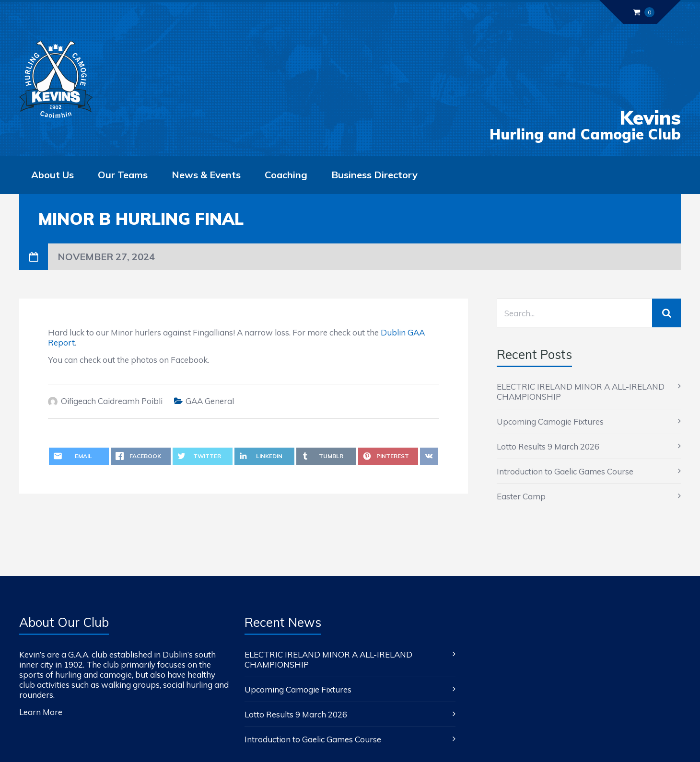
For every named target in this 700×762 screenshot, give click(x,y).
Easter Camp (521, 496)
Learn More (41, 712)
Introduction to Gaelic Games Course (565, 471)
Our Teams (123, 175)
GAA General (210, 401)
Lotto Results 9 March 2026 (548, 446)
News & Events (206, 175)
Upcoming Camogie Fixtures (550, 421)
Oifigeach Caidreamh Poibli (112, 401)
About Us (52, 175)
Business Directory (374, 175)
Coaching (286, 175)
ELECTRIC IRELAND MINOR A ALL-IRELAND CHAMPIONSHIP (581, 392)
